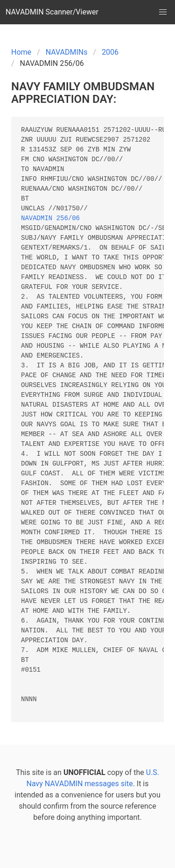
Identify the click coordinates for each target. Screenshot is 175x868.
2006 (110, 52)
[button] (163, 12)
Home (21, 52)
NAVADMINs (67, 52)
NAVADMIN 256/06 (50, 219)
